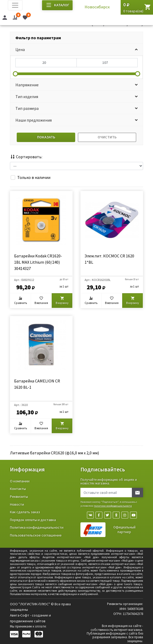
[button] (76, 50)
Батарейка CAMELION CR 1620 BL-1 (37, 384)
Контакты (18, 489)
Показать (46, 137)
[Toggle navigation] (15, 5)
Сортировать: (26, 157)
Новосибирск (97, 7)
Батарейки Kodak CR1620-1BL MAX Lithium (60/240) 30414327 (38, 262)
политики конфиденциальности (113, 506)
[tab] (76, 38)
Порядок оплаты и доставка (33, 520)
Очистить (107, 137)
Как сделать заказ (25, 512)
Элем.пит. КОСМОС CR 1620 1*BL (109, 259)
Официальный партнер (124, 530)
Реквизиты (19, 496)
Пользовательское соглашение (36, 535)
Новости (17, 504)
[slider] (15, 74)
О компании (20, 481)
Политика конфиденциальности (37, 527)
